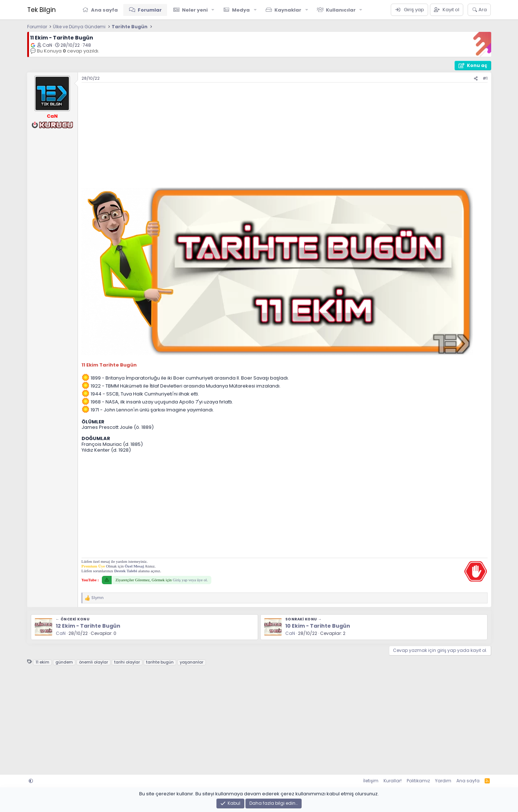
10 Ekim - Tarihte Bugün (318, 626)
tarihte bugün (160, 662)
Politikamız (418, 781)
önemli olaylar (94, 662)
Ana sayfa (104, 10)
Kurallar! (393, 781)
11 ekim (42, 662)
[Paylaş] (476, 78)
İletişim (371, 781)
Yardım (443, 781)
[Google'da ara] (33, 45)
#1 (485, 78)
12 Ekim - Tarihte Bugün (88, 626)
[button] (213, 10)
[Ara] (479, 10)
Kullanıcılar (341, 10)
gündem (64, 662)
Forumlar (150, 10)
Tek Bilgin (42, 10)
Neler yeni (195, 10)
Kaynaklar (288, 10)
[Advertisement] (285, 137)
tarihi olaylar (127, 662)
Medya (241, 10)
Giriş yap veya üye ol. (190, 580)
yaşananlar (192, 662)
